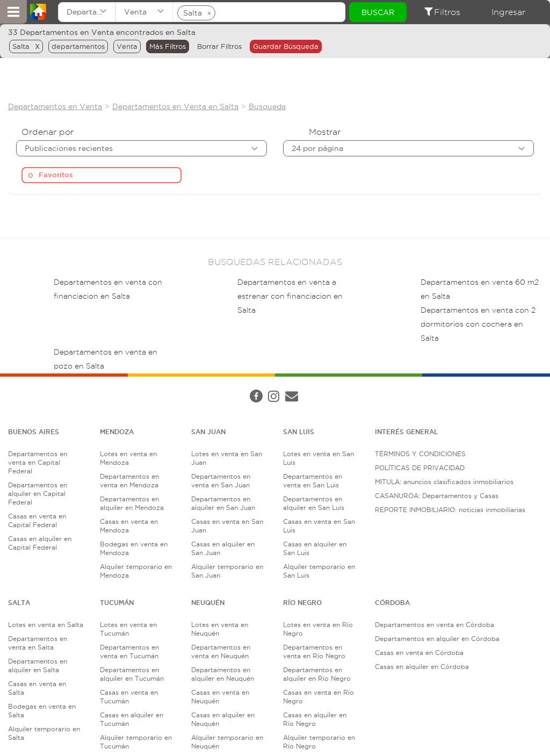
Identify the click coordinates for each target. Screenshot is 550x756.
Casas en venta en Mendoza (129, 526)
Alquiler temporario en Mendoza (136, 571)
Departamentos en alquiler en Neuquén (223, 674)
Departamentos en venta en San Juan (221, 481)
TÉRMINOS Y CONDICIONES (420, 454)
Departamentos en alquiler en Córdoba (437, 639)
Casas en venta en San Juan (227, 526)
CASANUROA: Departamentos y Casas (437, 496)
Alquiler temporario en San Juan (227, 571)
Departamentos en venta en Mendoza (129, 481)
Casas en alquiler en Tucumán (132, 719)
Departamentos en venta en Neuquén (221, 651)
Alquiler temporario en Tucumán (136, 742)
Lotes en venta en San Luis (319, 458)
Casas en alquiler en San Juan (223, 548)
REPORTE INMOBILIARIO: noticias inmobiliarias (450, 510)
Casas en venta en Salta (37, 688)
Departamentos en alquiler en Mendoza (132, 503)
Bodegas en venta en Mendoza (134, 548)
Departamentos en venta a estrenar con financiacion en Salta (290, 296)
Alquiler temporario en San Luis (319, 571)
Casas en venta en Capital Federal (37, 520)
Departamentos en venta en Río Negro (314, 651)
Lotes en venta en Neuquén (220, 629)
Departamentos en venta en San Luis (313, 481)
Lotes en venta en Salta (46, 625)
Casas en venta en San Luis (319, 526)
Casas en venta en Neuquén (220, 697)
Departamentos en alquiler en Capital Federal (38, 494)
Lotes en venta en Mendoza (128, 458)
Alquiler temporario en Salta (44, 733)
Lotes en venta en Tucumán (128, 629)
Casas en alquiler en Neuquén (223, 719)
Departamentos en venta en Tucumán (129, 651)
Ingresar (508, 12)
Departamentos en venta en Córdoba (435, 625)
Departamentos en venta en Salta (38, 643)
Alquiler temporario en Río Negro (319, 742)
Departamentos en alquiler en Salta (38, 665)
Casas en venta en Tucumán (129, 697)
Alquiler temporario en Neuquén (227, 742)
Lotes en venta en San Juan (227, 458)
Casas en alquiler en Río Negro (315, 719)
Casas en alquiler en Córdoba (422, 667)
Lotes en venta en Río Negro (318, 629)
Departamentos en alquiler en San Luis (314, 503)
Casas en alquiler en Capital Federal (40, 543)
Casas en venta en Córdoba (419, 653)
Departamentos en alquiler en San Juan (223, 503)
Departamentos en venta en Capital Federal (38, 462)
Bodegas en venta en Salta (42, 711)
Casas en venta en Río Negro (319, 697)
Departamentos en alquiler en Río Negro (317, 674)
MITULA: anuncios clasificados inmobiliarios (444, 482)
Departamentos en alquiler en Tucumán (132, 674)
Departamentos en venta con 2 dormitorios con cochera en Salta (478, 324)
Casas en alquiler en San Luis (315, 548)
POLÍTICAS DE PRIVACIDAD (420, 468)
